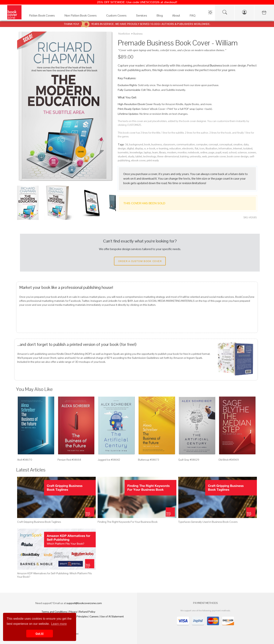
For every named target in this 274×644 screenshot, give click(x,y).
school (233, 152)
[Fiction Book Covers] (43, 16)
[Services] (143, 16)
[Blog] (161, 16)
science (242, 152)
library (162, 152)
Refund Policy (87, 612)
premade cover (217, 156)
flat (196, 148)
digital (130, 148)
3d (127, 144)
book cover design (238, 156)
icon (202, 148)
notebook (193, 152)
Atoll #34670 (25, 460)
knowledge (136, 152)
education (175, 148)
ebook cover (138, 160)
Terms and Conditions (54, 612)
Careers (94, 616)
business (157, 144)
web (205, 156)
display (139, 148)
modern (172, 152)
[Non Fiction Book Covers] (82, 16)
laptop (147, 152)
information (225, 148)
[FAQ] (194, 16)
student (122, 156)
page (211, 152)
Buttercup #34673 (149, 460)
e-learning (162, 148)
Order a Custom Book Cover (140, 261)
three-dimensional (168, 156)
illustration (211, 148)
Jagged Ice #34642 (109, 460)
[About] (177, 16)
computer (202, 144)
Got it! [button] (40, 634)
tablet (139, 156)
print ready (153, 160)
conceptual (226, 144)
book (147, 144)
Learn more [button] (59, 624)
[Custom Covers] (117, 16)
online (204, 152)
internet (238, 148)
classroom (169, 144)
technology (150, 156)
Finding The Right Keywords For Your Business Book (128, 522)
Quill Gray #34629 (189, 460)
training (184, 156)
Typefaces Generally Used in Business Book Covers (208, 522)
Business (138, 34)
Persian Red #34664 (69, 460)
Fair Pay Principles (77, 616)
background (136, 144)
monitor (182, 152)
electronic (188, 148)
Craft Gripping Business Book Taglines (39, 522)
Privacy (73, 612)
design (122, 148)
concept (213, 144)
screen (252, 152)
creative (238, 144)
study (131, 156)
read (225, 152)
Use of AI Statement (112, 616)
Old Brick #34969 (229, 460)
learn (155, 152)
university (195, 156)
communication (186, 144)
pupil (218, 152)
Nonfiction (124, 34)
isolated (248, 148)
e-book (151, 148)
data (246, 144)
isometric (123, 152)
